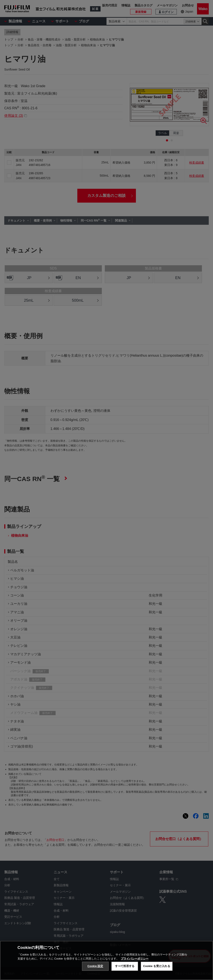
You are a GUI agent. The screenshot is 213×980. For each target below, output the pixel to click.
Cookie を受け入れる (157, 966)
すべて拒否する (125, 966)
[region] (106, 960)
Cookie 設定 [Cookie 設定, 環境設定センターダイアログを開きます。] (95, 966)
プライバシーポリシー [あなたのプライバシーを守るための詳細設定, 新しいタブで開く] (135, 959)
